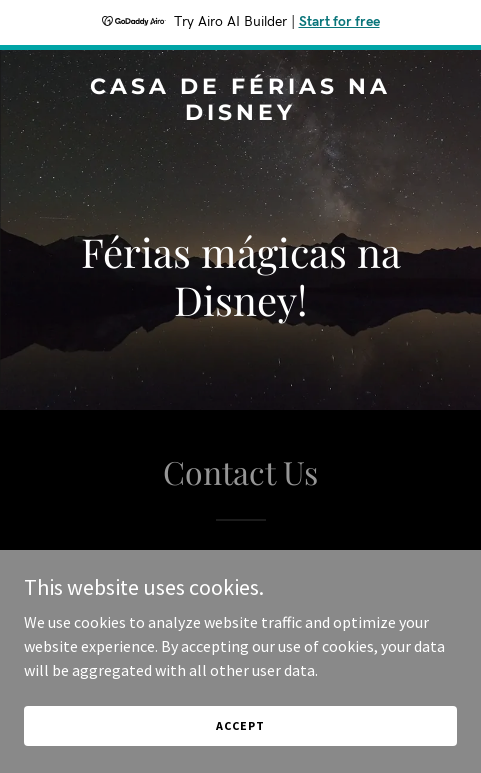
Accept (240, 725)
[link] (240, 114)
